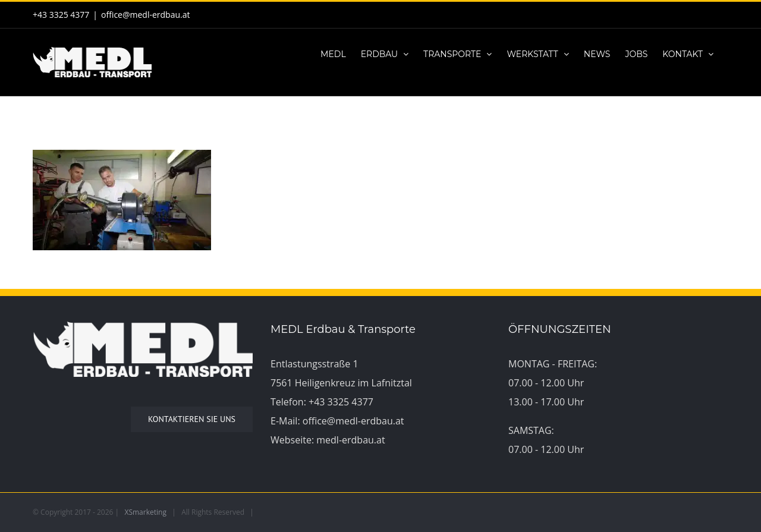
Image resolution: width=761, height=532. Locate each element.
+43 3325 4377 (341, 402)
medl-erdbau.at (350, 440)
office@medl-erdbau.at (145, 15)
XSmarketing (146, 512)
